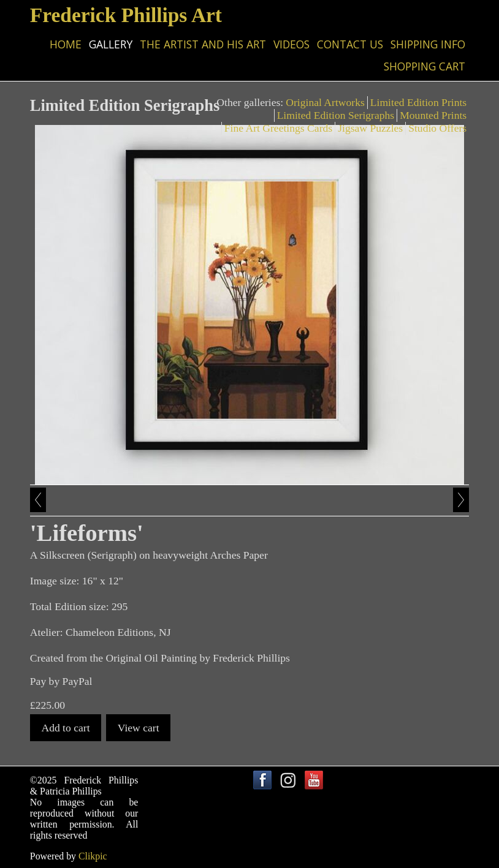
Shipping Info (428, 44)
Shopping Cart (425, 66)
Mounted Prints (433, 115)
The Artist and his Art (203, 44)
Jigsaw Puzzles (370, 128)
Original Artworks (325, 102)
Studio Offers (437, 128)
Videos (291, 44)
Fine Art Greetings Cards (278, 128)
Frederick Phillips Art (126, 15)
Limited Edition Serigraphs (336, 115)
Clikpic (93, 856)
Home (66, 44)
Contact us (350, 44)
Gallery (111, 44)
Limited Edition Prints (418, 102)
